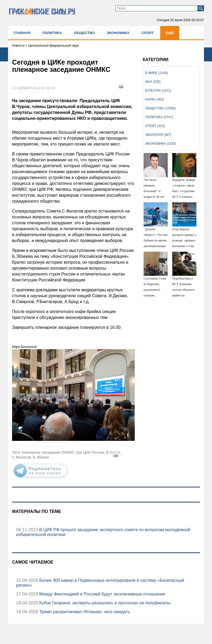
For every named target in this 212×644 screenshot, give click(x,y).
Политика (52, 33)
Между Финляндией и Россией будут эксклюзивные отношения (102, 594)
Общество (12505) (160, 108)
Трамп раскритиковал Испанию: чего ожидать (84, 612)
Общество (84, 33)
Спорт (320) (155, 126)
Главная (22, 33)
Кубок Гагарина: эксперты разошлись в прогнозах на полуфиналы (104, 603)
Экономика (118, 33)
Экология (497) (158, 135)
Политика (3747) (159, 117)
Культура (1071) (158, 91)
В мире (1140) (156, 73)
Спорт (147, 33)
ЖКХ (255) (153, 82)
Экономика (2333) (160, 144)
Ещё (170, 33)
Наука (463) (155, 99)
